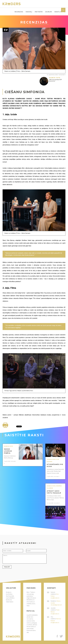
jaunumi (49, 12)
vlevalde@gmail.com (56, 605)
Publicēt (7, 568)
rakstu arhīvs (60, 12)
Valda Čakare (10, 602)
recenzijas (19, 12)
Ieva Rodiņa (9, 594)
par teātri (39, 12)
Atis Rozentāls (10, 596)
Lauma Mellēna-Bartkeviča (10, 599)
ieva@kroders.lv (55, 598)
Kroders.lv (9, 592)
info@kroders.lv (55, 614)
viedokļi (29, 12)
